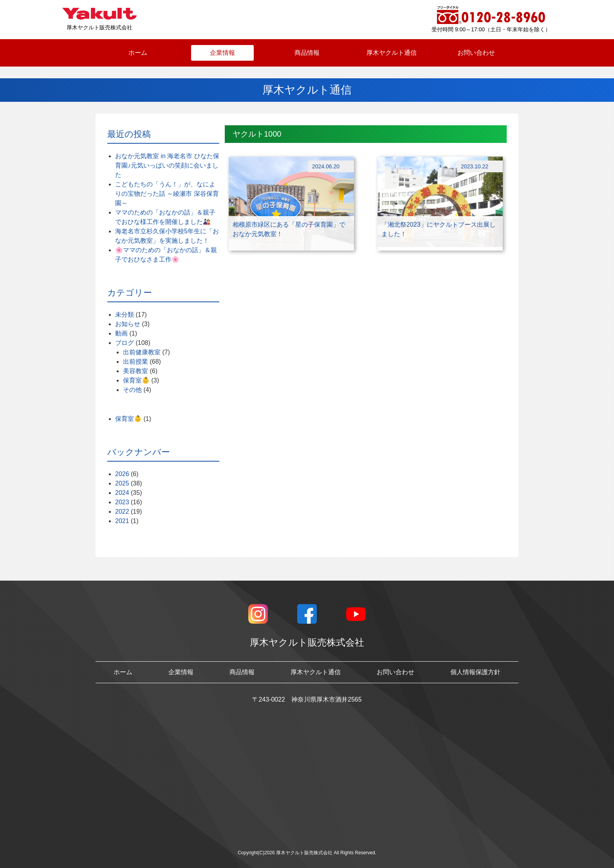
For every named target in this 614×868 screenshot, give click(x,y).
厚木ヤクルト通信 (392, 53)
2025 (122, 483)
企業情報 (222, 53)
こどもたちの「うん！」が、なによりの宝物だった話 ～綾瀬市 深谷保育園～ (167, 194)
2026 (122, 474)
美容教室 (135, 371)
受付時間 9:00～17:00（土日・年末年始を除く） (491, 29)
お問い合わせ (476, 53)
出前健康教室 (142, 352)
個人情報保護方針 (475, 672)
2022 (122, 512)
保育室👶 (136, 380)
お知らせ (128, 324)
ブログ (125, 343)
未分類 (125, 315)
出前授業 (135, 362)
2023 (122, 502)
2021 (122, 521)
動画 (121, 333)
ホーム (138, 53)
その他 (132, 390)
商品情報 (307, 53)
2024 (122, 493)
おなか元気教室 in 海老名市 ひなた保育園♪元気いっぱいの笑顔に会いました (167, 165)
